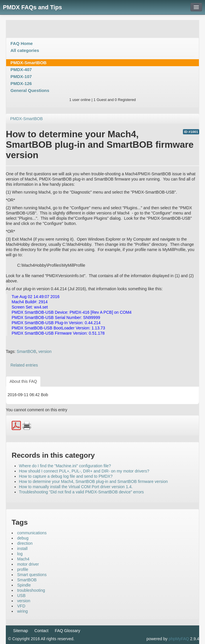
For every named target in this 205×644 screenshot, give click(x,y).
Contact (41, 631)
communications (32, 533)
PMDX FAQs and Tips (32, 7)
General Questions (30, 90)
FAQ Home (22, 43)
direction (25, 543)
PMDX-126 (21, 83)
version (45, 351)
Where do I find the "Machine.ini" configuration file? (65, 466)
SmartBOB (26, 351)
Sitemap (20, 631)
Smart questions (32, 575)
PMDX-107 (21, 76)
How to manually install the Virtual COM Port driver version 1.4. (76, 487)
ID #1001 (191, 132)
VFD (21, 606)
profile (23, 569)
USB (21, 596)
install (22, 549)
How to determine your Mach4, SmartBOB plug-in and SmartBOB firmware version (93, 481)
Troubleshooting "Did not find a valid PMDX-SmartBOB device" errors (81, 492)
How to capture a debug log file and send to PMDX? (66, 476)
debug (23, 538)
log (20, 554)
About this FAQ (23, 381)
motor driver (28, 564)
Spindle (24, 585)
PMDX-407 (21, 70)
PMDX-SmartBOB (28, 63)
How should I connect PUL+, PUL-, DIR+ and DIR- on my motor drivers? (84, 471)
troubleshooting (31, 590)
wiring (23, 611)
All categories (25, 50)
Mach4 (23, 559)
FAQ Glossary (68, 631)
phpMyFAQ (179, 639)
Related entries (24, 365)
